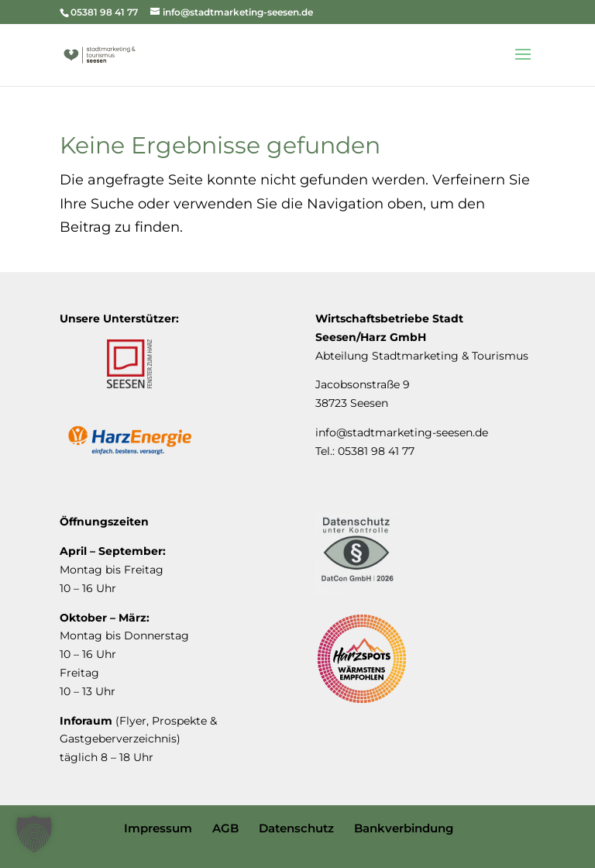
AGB (225, 828)
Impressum (158, 828)
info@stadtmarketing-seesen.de (402, 432)
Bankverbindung (404, 828)
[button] (34, 834)
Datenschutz (296, 828)
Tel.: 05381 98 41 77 (365, 451)
